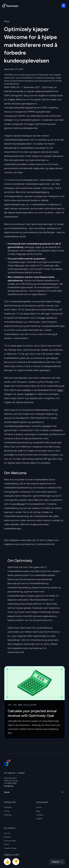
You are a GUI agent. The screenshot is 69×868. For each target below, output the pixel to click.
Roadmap (8, 815)
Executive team (10, 841)
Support (39, 819)
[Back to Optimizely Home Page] (10, 6)
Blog (38, 811)
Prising (7, 811)
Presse (7, 844)
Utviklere (40, 815)
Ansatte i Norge (10, 848)
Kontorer (7, 837)
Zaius (60, 390)
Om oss (7, 833)
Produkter (8, 807)
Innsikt (39, 807)
